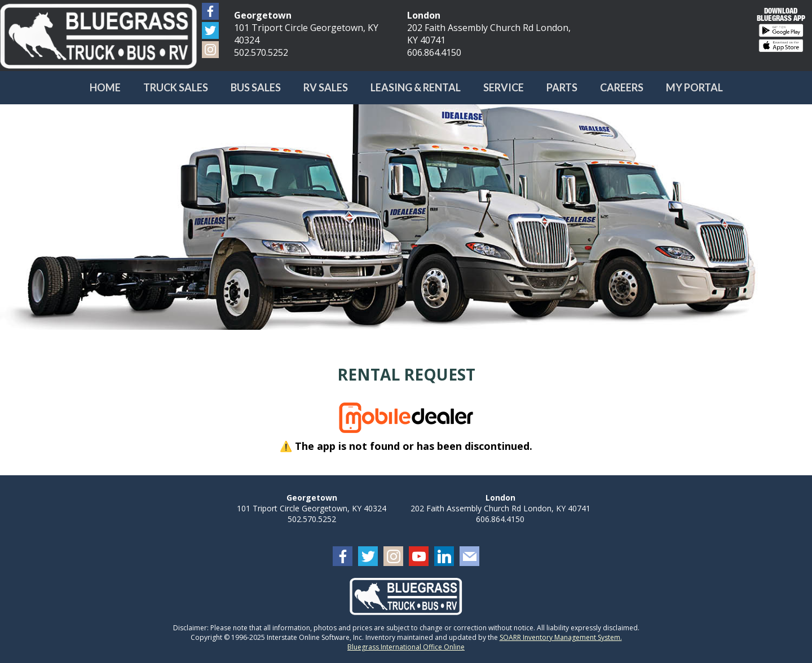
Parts (562, 87)
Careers (622, 87)
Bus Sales (256, 87)
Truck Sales (176, 87)
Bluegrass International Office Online (406, 647)
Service (504, 87)
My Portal (694, 87)
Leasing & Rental (416, 87)
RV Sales (326, 87)
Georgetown (263, 15)
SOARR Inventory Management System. (561, 637)
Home (105, 87)
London (424, 15)
